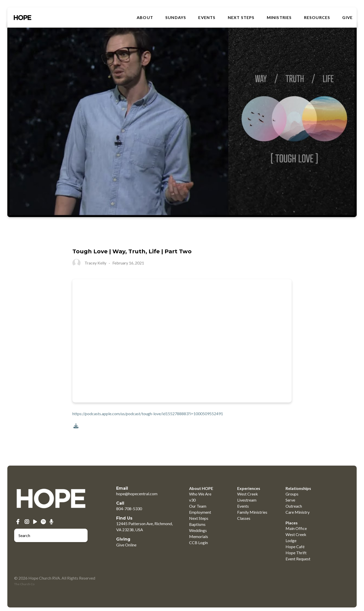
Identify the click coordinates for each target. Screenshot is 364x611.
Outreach (294, 506)
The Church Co (24, 584)
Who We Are (200, 494)
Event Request (298, 559)
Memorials (199, 536)
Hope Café (295, 547)
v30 (192, 500)
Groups (292, 494)
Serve (290, 500)
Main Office (296, 528)
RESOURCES (317, 17)
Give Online (126, 545)
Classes (244, 518)
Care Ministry (298, 512)
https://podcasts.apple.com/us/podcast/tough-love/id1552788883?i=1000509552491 (148, 414)
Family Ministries (252, 512)
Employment (200, 512)
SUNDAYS (176, 17)
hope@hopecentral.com (137, 494)
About (145, 17)
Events (207, 17)
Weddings (198, 530)
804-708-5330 (129, 509)
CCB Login (198, 542)
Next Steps (241, 17)
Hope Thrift (296, 553)
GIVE (347, 17)
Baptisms (197, 524)
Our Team (198, 506)
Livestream (247, 500)
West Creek (248, 494)
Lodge (291, 540)
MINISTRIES (279, 17)
